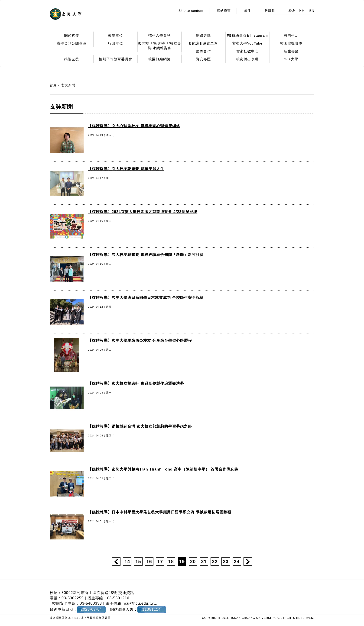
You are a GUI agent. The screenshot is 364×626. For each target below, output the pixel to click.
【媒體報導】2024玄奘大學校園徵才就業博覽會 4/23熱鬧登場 (143, 212)
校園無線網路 (159, 59)
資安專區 (203, 59)
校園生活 (291, 35)
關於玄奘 (72, 35)
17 (160, 561)
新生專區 (291, 51)
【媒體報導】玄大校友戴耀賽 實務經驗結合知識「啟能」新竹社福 (146, 255)
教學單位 (116, 35)
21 (204, 561)
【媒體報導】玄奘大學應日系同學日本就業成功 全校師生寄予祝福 (146, 298)
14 (127, 561)
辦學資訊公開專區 (72, 43)
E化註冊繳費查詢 (203, 43)
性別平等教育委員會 (116, 59)
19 (182, 561)
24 (237, 561)
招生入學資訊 (159, 35)
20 (193, 561)
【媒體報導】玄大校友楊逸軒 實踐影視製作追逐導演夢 (136, 383)
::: (166, 11)
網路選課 (203, 35)
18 (171, 561)
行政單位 (116, 43)
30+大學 (291, 59)
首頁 (53, 85)
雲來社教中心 (247, 51)
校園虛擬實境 (291, 43)
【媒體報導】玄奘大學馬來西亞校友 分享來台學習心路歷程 (140, 340)
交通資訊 (126, 593)
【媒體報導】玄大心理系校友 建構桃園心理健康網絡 (134, 126)
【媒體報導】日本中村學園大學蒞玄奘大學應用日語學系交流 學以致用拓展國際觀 (160, 512)
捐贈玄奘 (72, 59)
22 (215, 561)
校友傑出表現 (247, 59)
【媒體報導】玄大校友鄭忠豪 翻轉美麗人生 (126, 169)
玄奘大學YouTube (247, 43)
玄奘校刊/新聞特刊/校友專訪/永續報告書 (159, 46)
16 (149, 561)
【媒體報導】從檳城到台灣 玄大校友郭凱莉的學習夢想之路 (140, 426)
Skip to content (191, 11)
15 (138, 561)
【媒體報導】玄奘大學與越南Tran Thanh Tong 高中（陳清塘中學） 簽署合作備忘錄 (163, 469)
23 (226, 561)
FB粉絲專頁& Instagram (247, 35)
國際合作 (203, 51)
